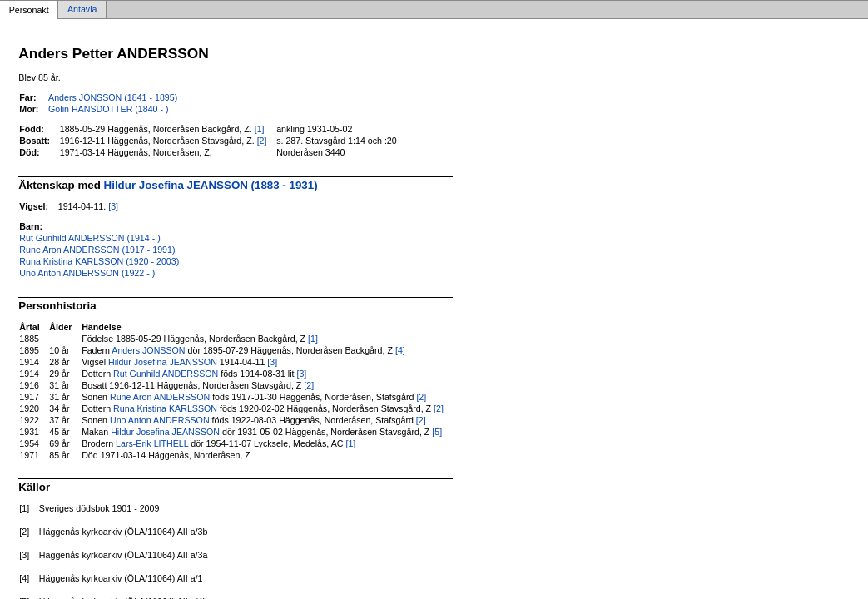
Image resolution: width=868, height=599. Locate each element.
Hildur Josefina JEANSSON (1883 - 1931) (211, 185)
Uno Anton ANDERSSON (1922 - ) (87, 273)
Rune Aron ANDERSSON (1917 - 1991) (97, 250)
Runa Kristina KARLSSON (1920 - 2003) (99, 261)
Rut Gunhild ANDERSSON (166, 374)
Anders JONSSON (148, 350)
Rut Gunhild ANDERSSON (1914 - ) (89, 238)
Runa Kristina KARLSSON (165, 408)
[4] (400, 350)
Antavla (82, 10)
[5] (437, 432)
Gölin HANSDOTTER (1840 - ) (108, 109)
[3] (113, 206)
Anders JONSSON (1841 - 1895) (113, 97)
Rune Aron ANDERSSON (160, 397)
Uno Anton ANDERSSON (160, 420)
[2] (262, 141)
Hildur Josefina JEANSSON (163, 362)
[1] (260, 129)
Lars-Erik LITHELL (152, 443)
